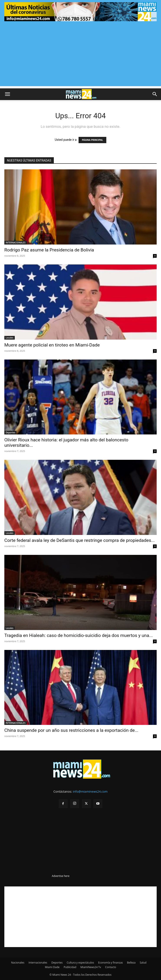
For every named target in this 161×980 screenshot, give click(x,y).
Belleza (131, 963)
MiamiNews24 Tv (91, 967)
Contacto (111, 967)
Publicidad (70, 967)
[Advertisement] (80, 56)
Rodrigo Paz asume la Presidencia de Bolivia (49, 250)
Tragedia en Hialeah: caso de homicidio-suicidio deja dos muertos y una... (79, 635)
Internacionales (38, 963)
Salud (143, 963)
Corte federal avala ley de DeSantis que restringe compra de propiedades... (80, 540)
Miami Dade (52, 967)
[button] (7, 94)
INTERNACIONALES (16, 243)
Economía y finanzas (110, 963)
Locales (10, 338)
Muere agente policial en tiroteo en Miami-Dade (52, 345)
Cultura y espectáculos (80, 963)
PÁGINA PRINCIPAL (92, 140)
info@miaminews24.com (90, 791)
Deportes (10, 432)
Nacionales (18, 963)
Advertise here (61, 876)
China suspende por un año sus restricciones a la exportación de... (71, 730)
